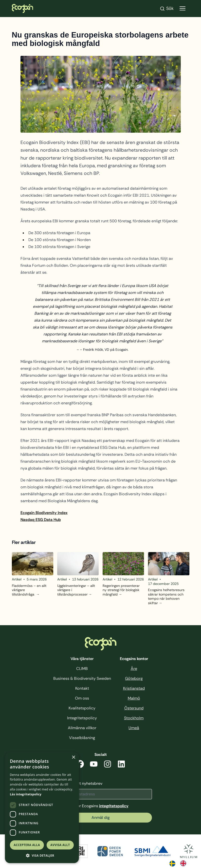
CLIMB (82, 669)
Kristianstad (134, 688)
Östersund (134, 708)
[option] (184, 863)
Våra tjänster (82, 659)
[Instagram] (108, 765)
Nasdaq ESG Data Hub (41, 520)
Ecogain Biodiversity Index (44, 513)
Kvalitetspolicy (82, 708)
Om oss (82, 698)
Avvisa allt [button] (60, 845)
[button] (42, 856)
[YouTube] (94, 765)
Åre (134, 669)
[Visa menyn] (183, 9)
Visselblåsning (82, 738)
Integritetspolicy (82, 718)
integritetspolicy (114, 806)
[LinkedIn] (121, 765)
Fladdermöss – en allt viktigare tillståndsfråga (29, 590)
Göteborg (134, 678)
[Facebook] (80, 765)
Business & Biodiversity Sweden (82, 678)
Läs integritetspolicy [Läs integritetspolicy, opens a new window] (26, 794)
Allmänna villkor (82, 728)
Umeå (134, 728)
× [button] (73, 757)
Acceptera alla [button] (27, 845)
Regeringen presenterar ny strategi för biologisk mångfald (121, 590)
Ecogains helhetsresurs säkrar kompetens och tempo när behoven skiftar (166, 597)
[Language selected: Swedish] (180, 863)
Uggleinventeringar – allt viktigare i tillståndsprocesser (76, 590)
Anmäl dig (100, 817)
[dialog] (42, 808)
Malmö (134, 698)
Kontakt (82, 688)
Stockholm (134, 718)
